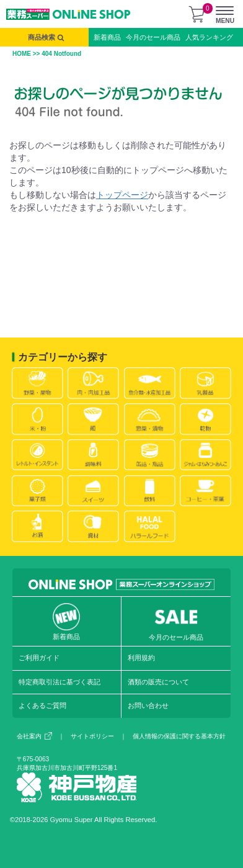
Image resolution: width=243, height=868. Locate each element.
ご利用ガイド (39, 658)
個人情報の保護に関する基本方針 (179, 736)
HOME (22, 54)
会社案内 (34, 736)
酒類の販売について (158, 682)
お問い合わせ (148, 705)
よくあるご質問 (42, 705)
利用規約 (141, 658)
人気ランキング (209, 37)
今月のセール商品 (153, 37)
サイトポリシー (92, 736)
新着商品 (107, 37)
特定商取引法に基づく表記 (60, 682)
